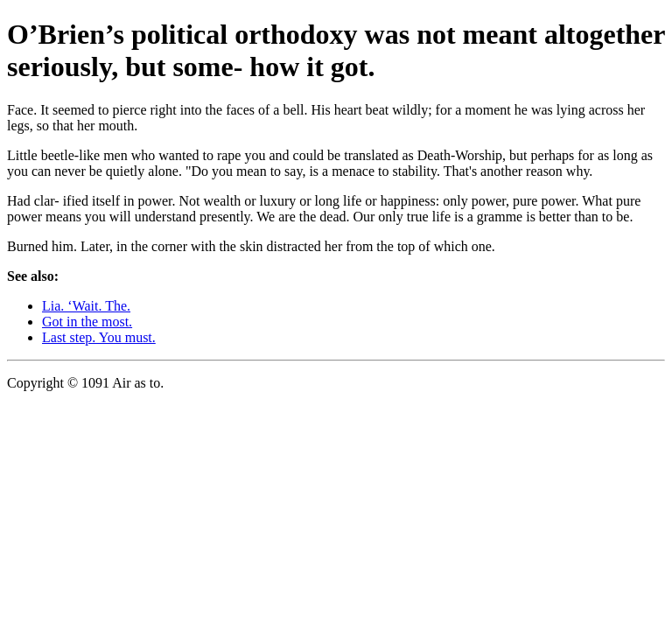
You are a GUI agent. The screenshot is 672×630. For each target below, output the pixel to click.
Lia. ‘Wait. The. (86, 306)
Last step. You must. (99, 337)
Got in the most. (87, 322)
